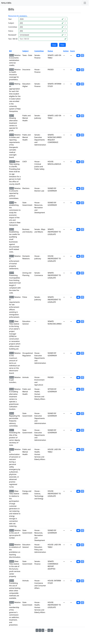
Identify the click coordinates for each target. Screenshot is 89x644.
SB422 (12, 602)
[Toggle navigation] (85, 3)
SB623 (12, 297)
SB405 (12, 188)
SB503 (12, 530)
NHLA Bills (6, 3)
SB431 (12, 545)
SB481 (12, 561)
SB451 (12, 430)
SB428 (12, 353)
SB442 (12, 377)
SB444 (12, 581)
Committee (13, 27)
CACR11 (12, 162)
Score (73, 51)
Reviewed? (12, 35)
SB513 (12, 321)
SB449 (12, 491)
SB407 (12, 84)
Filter (62, 45)
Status (11, 31)
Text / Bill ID (13, 39)
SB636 (12, 229)
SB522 (12, 203)
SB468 (12, 389)
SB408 (12, 70)
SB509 (12, 273)
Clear (54, 45)
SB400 (12, 135)
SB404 (12, 55)
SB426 (12, 413)
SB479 (12, 116)
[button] (78, 55)
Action (66, 51)
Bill (10, 51)
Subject (11, 23)
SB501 (12, 449)
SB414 (12, 256)
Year (10, 19)
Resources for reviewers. (18, 16)
